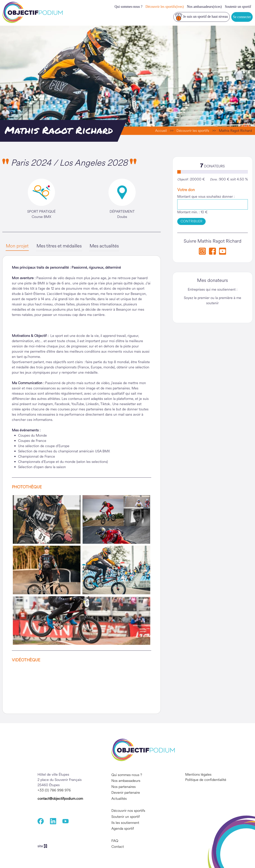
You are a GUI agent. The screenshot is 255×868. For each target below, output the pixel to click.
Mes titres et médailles (60, 246)
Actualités (119, 799)
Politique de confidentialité (206, 780)
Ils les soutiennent (125, 823)
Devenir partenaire (126, 793)
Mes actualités (105, 246)
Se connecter (242, 17)
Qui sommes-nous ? (129, 7)
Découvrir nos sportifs (128, 811)
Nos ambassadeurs (126, 781)
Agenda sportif (123, 829)
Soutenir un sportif (238, 7)
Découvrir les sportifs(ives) (165, 7)
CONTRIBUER (191, 221)
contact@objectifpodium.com (60, 799)
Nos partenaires (124, 787)
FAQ (115, 841)
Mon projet (17, 246)
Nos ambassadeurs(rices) (204, 7)
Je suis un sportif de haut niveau (201, 17)
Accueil (161, 131)
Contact (118, 847)
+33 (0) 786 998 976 (54, 790)
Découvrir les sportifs (193, 131)
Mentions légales (198, 774)
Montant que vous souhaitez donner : (206, 197)
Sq (44, 846)
